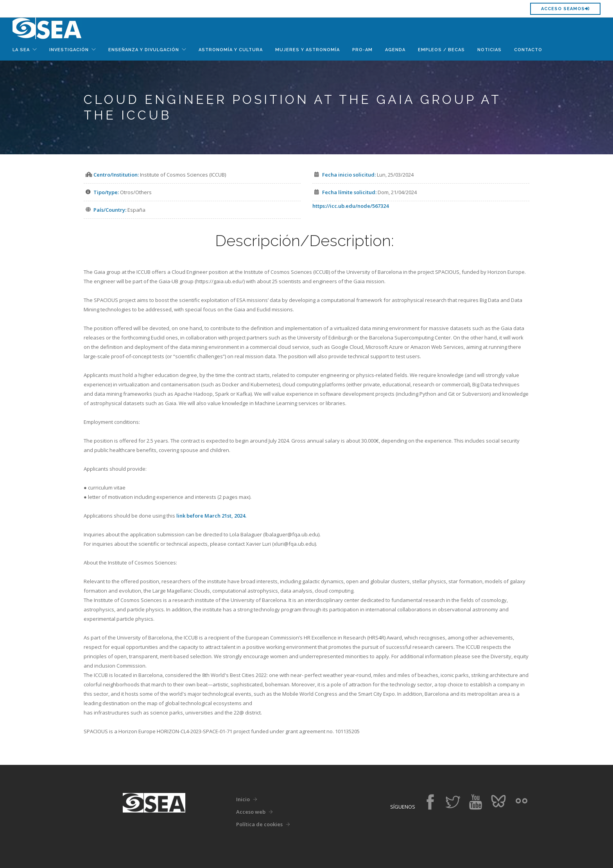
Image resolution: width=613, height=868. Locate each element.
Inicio (243, 799)
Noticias (489, 50)
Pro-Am (362, 50)
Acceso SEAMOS (565, 9)
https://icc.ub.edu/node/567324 (350, 206)
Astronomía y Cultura (231, 50)
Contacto (528, 50)
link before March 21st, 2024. (211, 516)
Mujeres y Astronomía (307, 50)
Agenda (395, 50)
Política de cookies (259, 824)
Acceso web (251, 812)
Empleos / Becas (441, 50)
